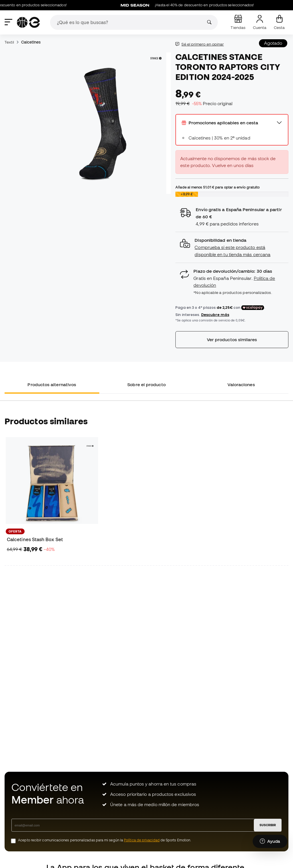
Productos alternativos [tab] (52, 384)
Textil (9, 42)
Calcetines (31, 42)
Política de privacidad (142, 840)
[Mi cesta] (279, 22)
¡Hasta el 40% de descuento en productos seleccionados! (191, 5)
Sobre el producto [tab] (146, 384)
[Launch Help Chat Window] (270, 841)
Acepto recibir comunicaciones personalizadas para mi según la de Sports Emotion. (105, 840)
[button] (232, 247)
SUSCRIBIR (268, 825)
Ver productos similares (232, 339)
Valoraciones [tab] (241, 384)
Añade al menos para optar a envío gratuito (217, 187)
